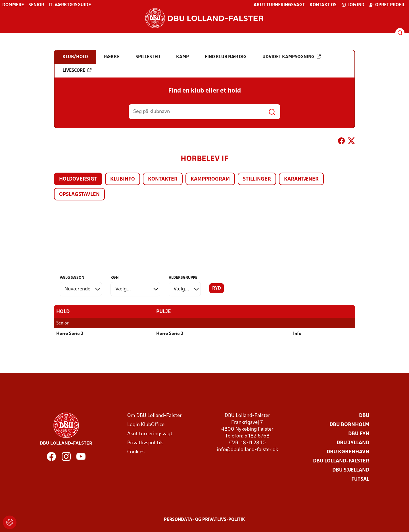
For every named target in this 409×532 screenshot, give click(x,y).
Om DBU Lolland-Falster (155, 416)
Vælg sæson (72, 278)
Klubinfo (123, 179)
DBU (364, 416)
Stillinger (257, 179)
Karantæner (301, 179)
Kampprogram (210, 179)
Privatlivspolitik (145, 443)
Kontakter (163, 179)
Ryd (217, 288)
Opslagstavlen (79, 195)
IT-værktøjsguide (70, 5)
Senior (36, 5)
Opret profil (387, 5)
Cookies (136, 452)
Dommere (13, 5)
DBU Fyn (359, 434)
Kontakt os (323, 5)
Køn (115, 278)
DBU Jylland (353, 443)
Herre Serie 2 (70, 334)
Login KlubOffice (146, 425)
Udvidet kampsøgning (292, 57)
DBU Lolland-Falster (341, 461)
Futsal (360, 479)
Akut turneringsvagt (279, 5)
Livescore (77, 70)
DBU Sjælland (351, 470)
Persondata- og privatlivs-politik (204, 520)
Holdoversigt (78, 179)
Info (297, 334)
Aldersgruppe (183, 278)
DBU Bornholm (349, 425)
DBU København (348, 452)
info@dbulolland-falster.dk (247, 450)
